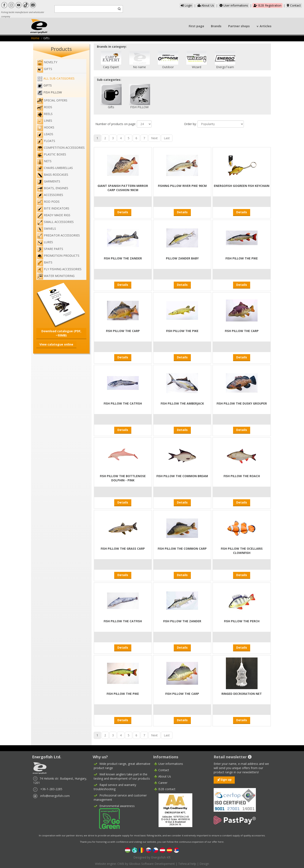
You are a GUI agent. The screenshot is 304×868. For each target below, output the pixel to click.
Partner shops (239, 26)
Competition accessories (61, 148)
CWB (121, 864)
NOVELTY (47, 62)
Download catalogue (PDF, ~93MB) (61, 333)
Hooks (45, 127)
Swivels (46, 229)
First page (196, 26)
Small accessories (55, 222)
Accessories (50, 195)
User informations (234, 5)
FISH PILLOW (53, 92)
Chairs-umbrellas (55, 168)
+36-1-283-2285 (51, 789)
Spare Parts (50, 249)
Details (123, 212)
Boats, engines (52, 188)
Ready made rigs (54, 215)
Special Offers (52, 100)
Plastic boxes (51, 154)
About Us (206, 5)
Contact (294, 5)
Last (167, 138)
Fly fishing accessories (59, 269)
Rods (44, 107)
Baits (45, 262)
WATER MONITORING (56, 276)
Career (163, 783)
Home (35, 38)
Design (204, 864)
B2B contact (167, 789)
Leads (45, 134)
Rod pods (48, 202)
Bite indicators (53, 208)
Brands (216, 26)
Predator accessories (58, 235)
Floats (46, 141)
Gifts (44, 69)
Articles (266, 26)
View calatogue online (56, 344)
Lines (44, 121)
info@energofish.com (55, 796)
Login (186, 5)
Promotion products (58, 256)
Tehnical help (187, 864)
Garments (48, 181)
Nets (44, 161)
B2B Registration (267, 5)
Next (154, 138)
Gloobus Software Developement (152, 864)
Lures (45, 242)
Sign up (226, 780)
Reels (45, 114)
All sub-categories (59, 78)
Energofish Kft (161, 857)
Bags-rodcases (52, 175)
